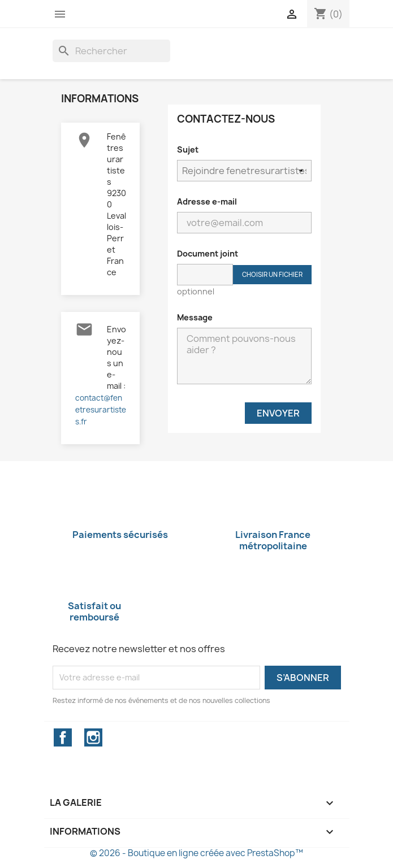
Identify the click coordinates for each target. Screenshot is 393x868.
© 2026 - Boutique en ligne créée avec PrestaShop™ (196, 853)
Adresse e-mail (207, 201)
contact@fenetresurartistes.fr (101, 410)
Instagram (93, 737)
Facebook (63, 737)
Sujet (188, 149)
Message (195, 317)
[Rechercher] (111, 51)
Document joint (208, 253)
